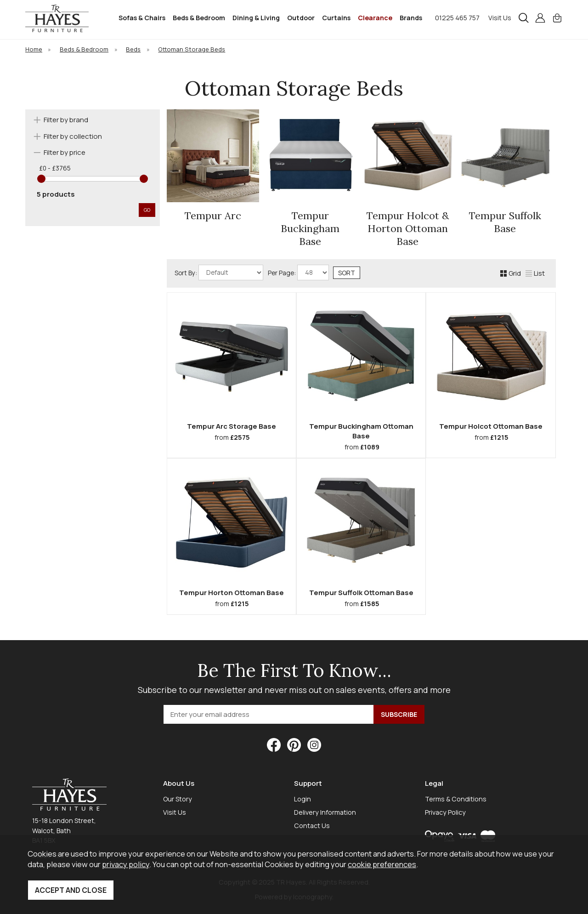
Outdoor (301, 18)
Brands (411, 18)
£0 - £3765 (55, 168)
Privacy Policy (445, 812)
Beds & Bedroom (199, 18)
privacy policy (126, 864)
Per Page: (298, 272)
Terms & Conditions (456, 799)
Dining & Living (256, 18)
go (147, 210)
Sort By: (219, 272)
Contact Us (312, 826)
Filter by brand (66, 120)
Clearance (375, 18)
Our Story (178, 799)
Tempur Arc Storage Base (232, 426)
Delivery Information (325, 812)
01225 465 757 (457, 18)
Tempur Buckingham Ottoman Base (361, 431)
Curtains (336, 18)
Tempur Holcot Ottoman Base (491, 426)
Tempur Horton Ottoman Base (232, 593)
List (535, 273)
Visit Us (500, 18)
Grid (511, 273)
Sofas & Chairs (142, 18)
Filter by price (65, 152)
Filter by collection (73, 136)
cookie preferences (382, 864)
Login (302, 799)
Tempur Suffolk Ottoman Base (361, 593)
